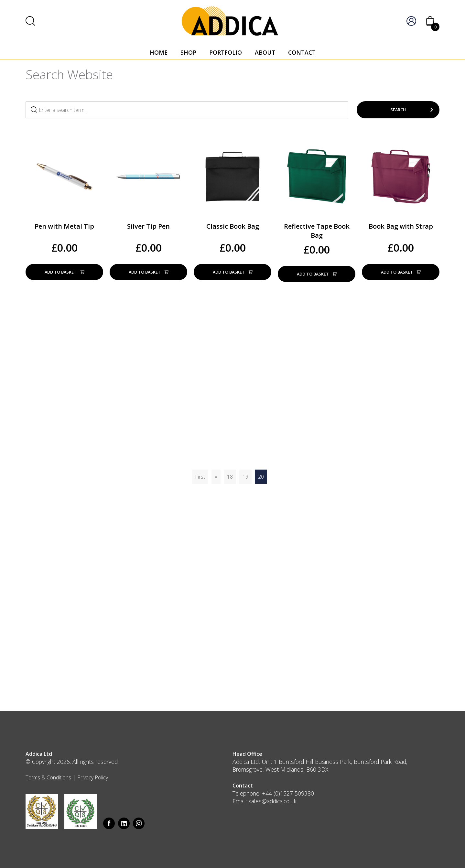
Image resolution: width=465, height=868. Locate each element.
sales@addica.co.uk (272, 801)
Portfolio (226, 52)
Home (159, 52)
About (265, 52)
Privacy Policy (93, 777)
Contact (302, 52)
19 (245, 477)
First (200, 477)
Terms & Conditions (48, 777)
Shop (188, 52)
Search (398, 110)
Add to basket (65, 272)
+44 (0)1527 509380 (288, 793)
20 (261, 477)
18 (230, 477)
